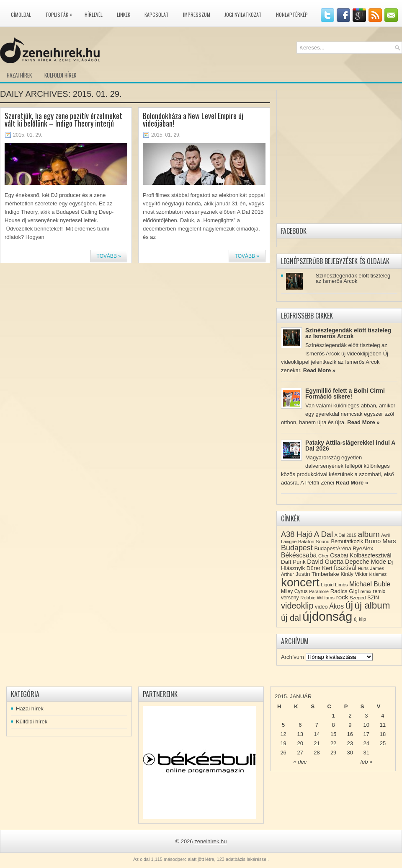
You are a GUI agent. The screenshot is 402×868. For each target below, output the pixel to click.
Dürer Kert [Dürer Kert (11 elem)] (320, 568)
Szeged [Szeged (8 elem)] (358, 598)
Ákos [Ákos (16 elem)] (336, 606)
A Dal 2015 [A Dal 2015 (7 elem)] (345, 535)
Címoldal (21, 14)
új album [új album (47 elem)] (372, 605)
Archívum (292, 657)
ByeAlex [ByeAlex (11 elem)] (363, 548)
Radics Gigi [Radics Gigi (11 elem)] (345, 591)
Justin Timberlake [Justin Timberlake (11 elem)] (317, 574)
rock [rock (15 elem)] (342, 597)
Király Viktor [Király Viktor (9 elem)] (354, 574)
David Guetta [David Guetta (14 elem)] (325, 562)
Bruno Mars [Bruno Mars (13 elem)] (380, 541)
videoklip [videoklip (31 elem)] (297, 606)
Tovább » (109, 256)
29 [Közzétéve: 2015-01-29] (333, 753)
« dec (300, 762)
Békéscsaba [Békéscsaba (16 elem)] (299, 555)
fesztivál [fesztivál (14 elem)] (345, 568)
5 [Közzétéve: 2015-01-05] (283, 725)
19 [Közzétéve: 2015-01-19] (283, 743)
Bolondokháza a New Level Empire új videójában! (193, 119)
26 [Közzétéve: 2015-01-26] (283, 753)
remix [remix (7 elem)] (366, 591)
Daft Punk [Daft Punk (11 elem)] (293, 562)
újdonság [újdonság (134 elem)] (327, 616)
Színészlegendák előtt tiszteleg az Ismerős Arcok (353, 278)
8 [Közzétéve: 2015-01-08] (333, 725)
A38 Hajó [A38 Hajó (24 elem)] (297, 534)
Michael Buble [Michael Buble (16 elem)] (370, 584)
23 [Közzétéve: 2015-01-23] (350, 743)
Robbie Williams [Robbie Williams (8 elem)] (317, 598)
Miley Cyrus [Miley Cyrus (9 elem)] (294, 591)
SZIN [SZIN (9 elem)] (373, 598)
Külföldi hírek (60, 75)
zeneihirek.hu (210, 841)
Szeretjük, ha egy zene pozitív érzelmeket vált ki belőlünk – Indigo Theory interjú (63, 119)
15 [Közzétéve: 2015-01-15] (333, 734)
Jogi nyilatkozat (243, 14)
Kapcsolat (157, 14)
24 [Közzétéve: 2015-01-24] (366, 743)
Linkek (124, 14)
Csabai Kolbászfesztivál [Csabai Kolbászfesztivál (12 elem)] (361, 555)
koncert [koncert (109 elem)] (300, 582)
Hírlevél (94, 14)
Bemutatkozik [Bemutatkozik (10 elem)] (347, 541)
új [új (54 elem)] (349, 605)
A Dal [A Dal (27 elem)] (323, 534)
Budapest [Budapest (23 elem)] (297, 548)
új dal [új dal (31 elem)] (291, 618)
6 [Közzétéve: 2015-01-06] (300, 725)
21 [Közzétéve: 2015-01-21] (317, 743)
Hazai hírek (19, 75)
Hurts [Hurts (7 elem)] (363, 568)
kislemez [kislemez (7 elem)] (378, 574)
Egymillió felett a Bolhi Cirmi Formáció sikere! (345, 394)
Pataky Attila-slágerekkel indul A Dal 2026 (350, 446)
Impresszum (197, 14)
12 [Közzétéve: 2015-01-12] (283, 734)
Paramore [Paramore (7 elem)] (319, 591)
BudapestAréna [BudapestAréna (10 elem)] (332, 548)
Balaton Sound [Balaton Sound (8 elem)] (314, 542)
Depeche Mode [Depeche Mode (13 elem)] (366, 562)
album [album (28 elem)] (369, 534)
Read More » (319, 370)
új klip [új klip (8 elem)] (360, 619)
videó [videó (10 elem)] (321, 607)
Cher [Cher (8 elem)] (323, 556)
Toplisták (61, 13)
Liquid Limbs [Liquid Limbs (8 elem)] (334, 585)
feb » (366, 762)
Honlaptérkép (292, 14)
